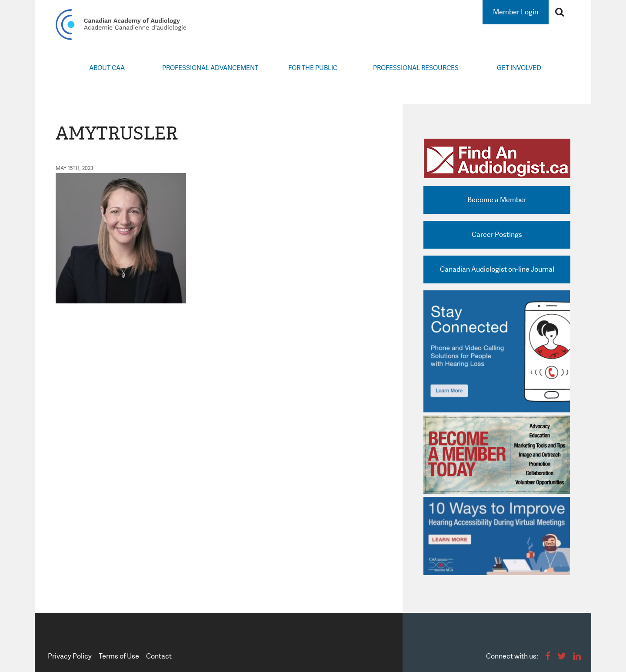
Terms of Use (119, 656)
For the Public (313, 68)
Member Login (516, 12)
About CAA (107, 68)
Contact (159, 656)
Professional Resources (416, 68)
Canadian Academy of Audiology (121, 25)
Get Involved (519, 68)
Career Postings (497, 235)
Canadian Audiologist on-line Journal (497, 269)
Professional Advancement (210, 68)
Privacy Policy (70, 656)
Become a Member (497, 200)
